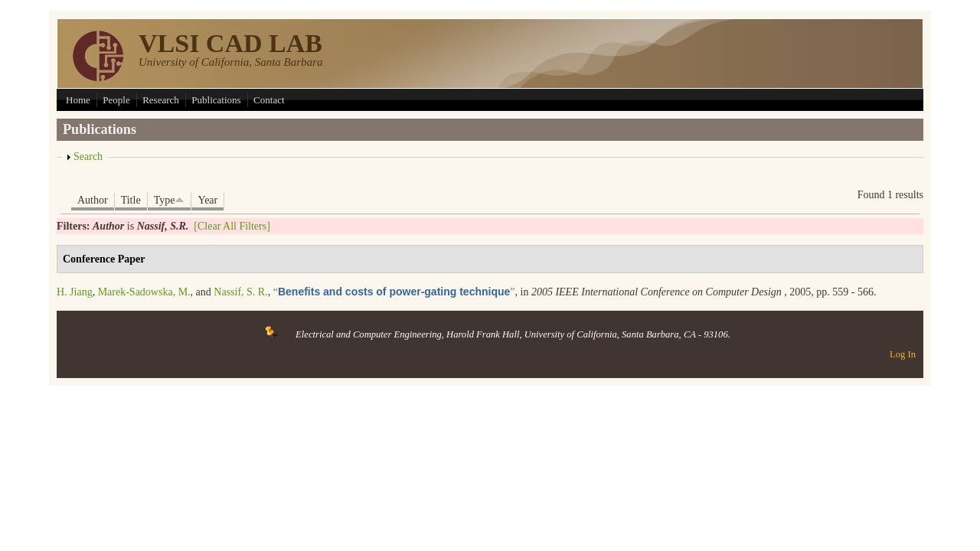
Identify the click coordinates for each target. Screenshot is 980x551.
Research (161, 100)
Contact (269, 100)
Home (78, 100)
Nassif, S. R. (240, 292)
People (116, 100)
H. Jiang (75, 292)
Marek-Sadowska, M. (144, 292)
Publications (216, 100)
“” (394, 292)
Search (88, 156)
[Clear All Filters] (232, 226)
